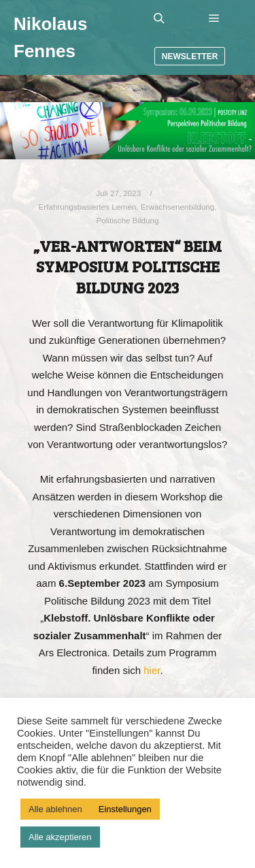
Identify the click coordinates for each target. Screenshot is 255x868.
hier (152, 670)
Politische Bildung (127, 220)
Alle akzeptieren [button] (60, 837)
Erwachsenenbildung (177, 207)
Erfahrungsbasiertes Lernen (88, 207)
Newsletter (190, 57)
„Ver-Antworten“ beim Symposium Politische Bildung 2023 (128, 267)
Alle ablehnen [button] (55, 809)
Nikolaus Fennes (50, 37)
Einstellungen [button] (125, 809)
